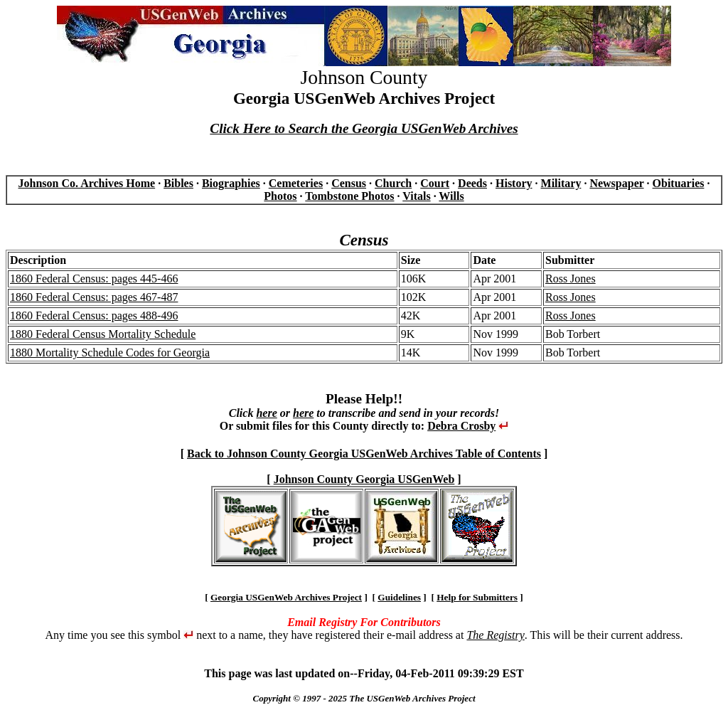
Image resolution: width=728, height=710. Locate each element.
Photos (280, 196)
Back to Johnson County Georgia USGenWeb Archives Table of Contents (364, 454)
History (514, 183)
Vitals (416, 196)
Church (393, 183)
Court (435, 183)
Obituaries (679, 183)
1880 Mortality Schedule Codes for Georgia (110, 353)
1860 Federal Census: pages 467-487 (94, 297)
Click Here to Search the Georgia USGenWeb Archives (364, 128)
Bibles (178, 183)
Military (561, 183)
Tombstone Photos (349, 196)
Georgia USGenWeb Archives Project (286, 597)
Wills (451, 196)
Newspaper (616, 183)
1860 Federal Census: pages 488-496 (94, 316)
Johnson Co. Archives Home (87, 183)
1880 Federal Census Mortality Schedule (103, 334)
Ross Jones (571, 279)
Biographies (231, 183)
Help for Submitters (477, 597)
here (266, 413)
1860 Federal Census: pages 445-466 (94, 279)
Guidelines (399, 597)
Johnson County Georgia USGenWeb (364, 479)
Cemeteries (296, 183)
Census (349, 183)
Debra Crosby (461, 426)
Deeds (472, 183)
